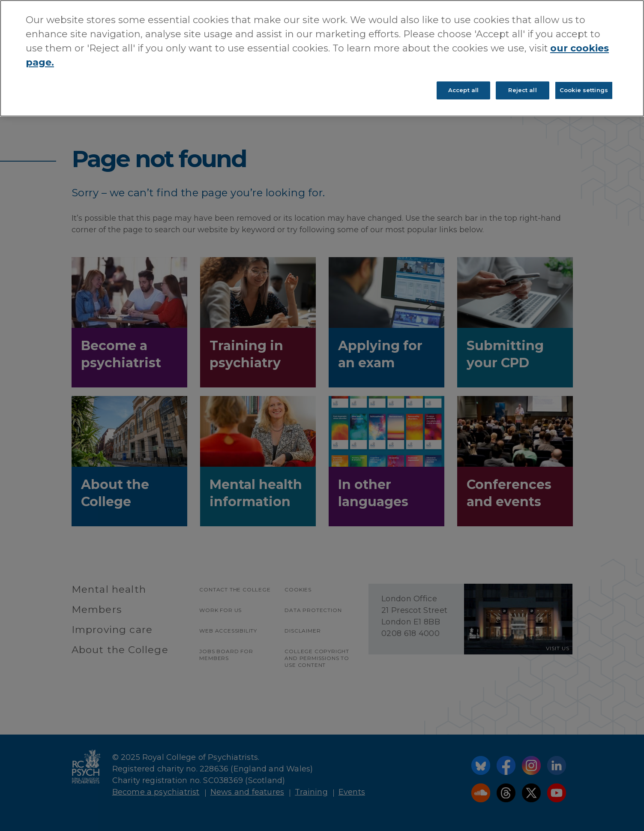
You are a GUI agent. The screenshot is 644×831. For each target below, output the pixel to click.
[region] (322, 58)
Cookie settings (584, 90)
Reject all (522, 90)
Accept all (463, 90)
